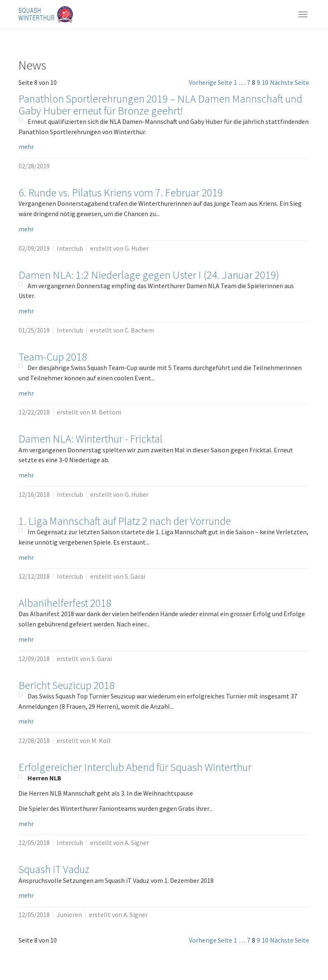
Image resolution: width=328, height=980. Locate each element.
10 (265, 82)
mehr (26, 147)
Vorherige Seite (211, 82)
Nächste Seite (290, 82)
